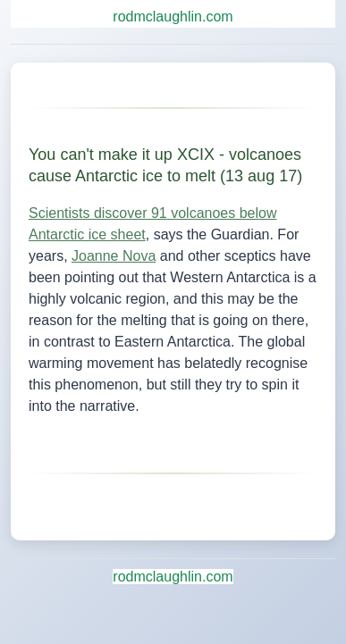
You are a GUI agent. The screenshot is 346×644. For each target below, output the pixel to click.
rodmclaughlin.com (173, 17)
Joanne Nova (114, 256)
